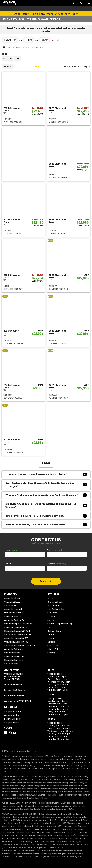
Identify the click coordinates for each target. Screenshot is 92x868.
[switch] (89, 3)
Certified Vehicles (56, 609)
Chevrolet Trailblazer (14, 656)
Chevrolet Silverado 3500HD (17, 635)
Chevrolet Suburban (14, 649)
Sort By (68, 67)
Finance (51, 616)
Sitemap (51, 653)
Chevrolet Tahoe (12, 653)
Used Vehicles (54, 606)
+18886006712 (19, 690)
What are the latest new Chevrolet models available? (46, 474)
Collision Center (55, 631)
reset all (55, 40)
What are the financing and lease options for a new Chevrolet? (46, 495)
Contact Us (53, 638)
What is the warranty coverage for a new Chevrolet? (46, 525)
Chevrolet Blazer (12, 598)
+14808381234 (17, 685)
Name (13, 550)
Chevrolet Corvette (13, 613)
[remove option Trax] (29, 40)
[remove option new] (45, 40)
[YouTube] (15, 733)
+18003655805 (17, 696)
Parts (50, 627)
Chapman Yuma (12, 722)
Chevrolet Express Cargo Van (18, 624)
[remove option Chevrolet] (10, 40)
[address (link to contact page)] (74, 3)
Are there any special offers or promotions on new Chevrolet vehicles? (46, 505)
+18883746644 (24, 701)
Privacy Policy (54, 649)
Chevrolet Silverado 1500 (16, 627)
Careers (51, 642)
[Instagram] (10, 733)
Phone (8, 564)
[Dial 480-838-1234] (81, 3)
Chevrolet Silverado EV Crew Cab (20, 645)
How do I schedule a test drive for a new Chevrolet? (46, 516)
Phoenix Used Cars (13, 719)
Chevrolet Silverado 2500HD (17, 631)
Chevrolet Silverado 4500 (16, 638)
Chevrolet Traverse (13, 660)
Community (53, 645)
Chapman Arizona (13, 715)
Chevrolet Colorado (14, 609)
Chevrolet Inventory (57, 602)
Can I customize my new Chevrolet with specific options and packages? (46, 485)
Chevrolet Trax (11, 664)
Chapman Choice (12, 712)
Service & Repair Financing (60, 624)
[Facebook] (6, 733)
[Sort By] (81, 67)
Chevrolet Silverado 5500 (16, 642)
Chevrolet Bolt (11, 606)
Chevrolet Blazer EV (14, 602)
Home (5, 19)
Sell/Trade (52, 613)
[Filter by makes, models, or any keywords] (46, 47)
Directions (52, 635)
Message (56, 564)
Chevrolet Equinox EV (14, 620)
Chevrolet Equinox (13, 616)
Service (51, 620)
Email (55, 550)
